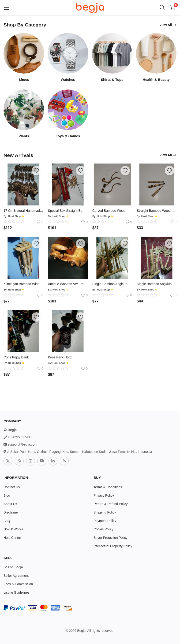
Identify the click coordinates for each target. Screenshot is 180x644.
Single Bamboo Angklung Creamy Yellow (157, 284)
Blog (7, 495)
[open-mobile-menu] (7, 8)
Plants (24, 136)
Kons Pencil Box (60, 357)
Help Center (12, 538)
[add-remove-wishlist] (36, 171)
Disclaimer (11, 512)
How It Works (13, 529)
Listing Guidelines (17, 592)
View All (168, 25)
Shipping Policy (105, 512)
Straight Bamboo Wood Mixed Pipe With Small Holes (157, 211)
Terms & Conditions (108, 487)
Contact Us (12, 487)
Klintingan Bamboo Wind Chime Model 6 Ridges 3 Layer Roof (23, 284)
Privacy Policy (104, 495)
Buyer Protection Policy (111, 538)
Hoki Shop (14, 216)
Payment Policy (105, 521)
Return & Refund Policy (111, 504)
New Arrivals (18, 155)
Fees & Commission (18, 584)
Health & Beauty (156, 80)
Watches (68, 80)
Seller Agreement (16, 576)
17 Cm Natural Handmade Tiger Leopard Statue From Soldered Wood (23, 211)
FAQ (7, 521)
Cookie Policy (103, 529)
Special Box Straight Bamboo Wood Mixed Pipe (68, 211)
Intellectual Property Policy (113, 546)
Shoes (24, 80)
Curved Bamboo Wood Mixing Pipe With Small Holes (112, 211)
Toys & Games (68, 136)
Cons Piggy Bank (16, 357)
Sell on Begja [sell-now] (13, 567)
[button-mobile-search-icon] (162, 8)
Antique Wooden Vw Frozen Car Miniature (68, 284)
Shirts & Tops (112, 80)
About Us (10, 504)
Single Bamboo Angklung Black (112, 284)
